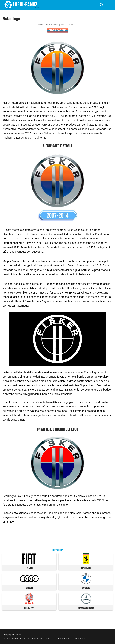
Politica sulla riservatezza (16, 638)
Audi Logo (29, 588)
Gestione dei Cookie (42, 638)
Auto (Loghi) (68, 25)
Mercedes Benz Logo (86, 607)
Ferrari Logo (86, 568)
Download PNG (57, 30)
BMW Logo (86, 588)
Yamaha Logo (29, 607)
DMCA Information (63, 638)
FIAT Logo (29, 568)
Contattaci (80, 638)
